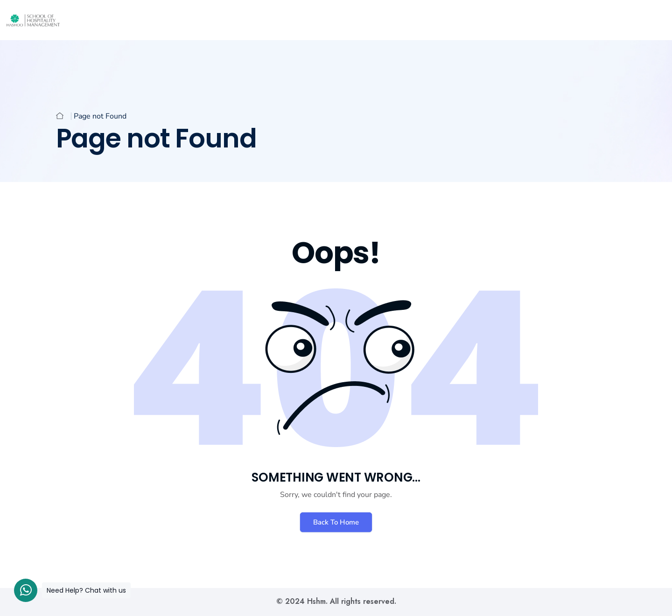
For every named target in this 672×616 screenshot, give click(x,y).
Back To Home (336, 522)
